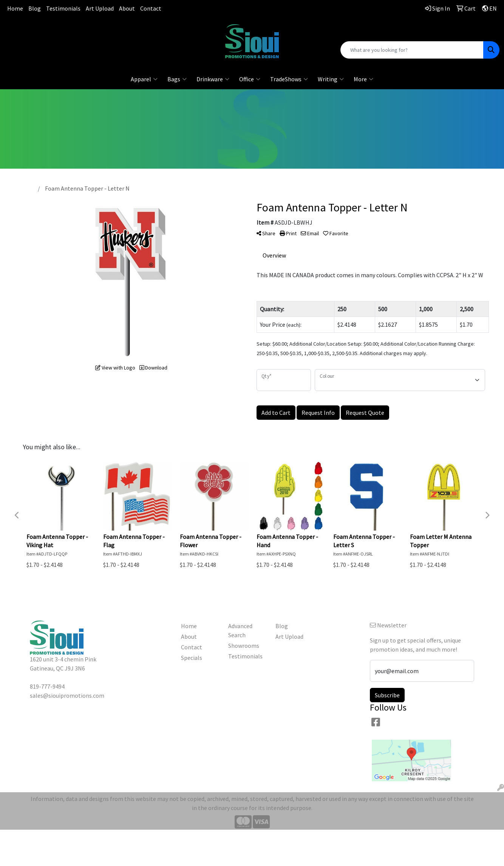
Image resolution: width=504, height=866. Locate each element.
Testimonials (63, 8)
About (127, 8)
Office (250, 79)
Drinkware (213, 79)
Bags (177, 79)
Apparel (144, 79)
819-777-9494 (84, 29)
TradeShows (289, 79)
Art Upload (100, 8)
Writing (331, 79)
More (363, 79)
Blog (35, 8)
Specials (192, 658)
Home (15, 8)
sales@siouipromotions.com (84, 38)
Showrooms (244, 646)
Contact (151, 8)
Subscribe (387, 695)
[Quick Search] (412, 50)
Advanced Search (240, 630)
